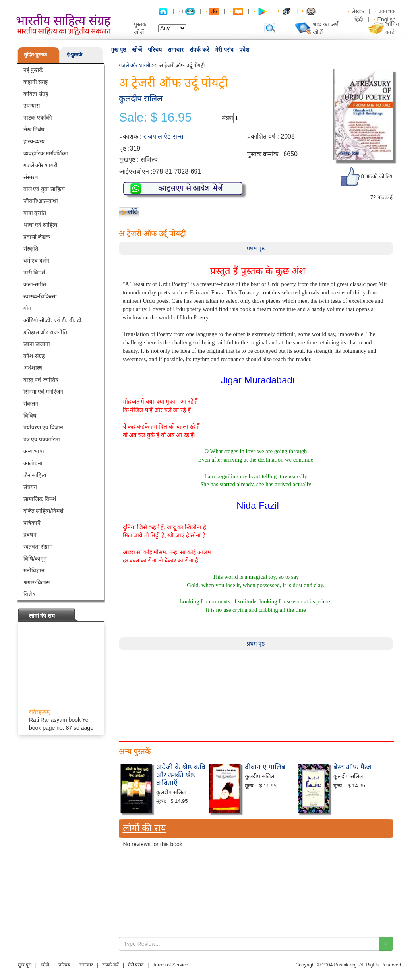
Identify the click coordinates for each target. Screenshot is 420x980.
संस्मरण (31, 177)
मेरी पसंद (224, 50)
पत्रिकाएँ (32, 523)
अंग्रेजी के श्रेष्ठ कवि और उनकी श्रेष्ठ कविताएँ (181, 775)
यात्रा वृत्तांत (35, 213)
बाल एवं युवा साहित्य (44, 189)
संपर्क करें (199, 50)
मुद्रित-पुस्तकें (35, 55)
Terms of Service (170, 965)
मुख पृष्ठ (119, 50)
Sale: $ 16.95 (156, 118)
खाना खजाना (37, 344)
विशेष (29, 594)
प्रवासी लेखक (37, 237)
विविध (30, 416)
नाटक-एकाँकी (38, 118)
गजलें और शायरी (41, 165)
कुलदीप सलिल (141, 98)
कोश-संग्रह (34, 356)
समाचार (176, 50)
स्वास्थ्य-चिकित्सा (40, 296)
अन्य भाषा (34, 451)
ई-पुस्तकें (75, 55)
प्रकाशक (387, 11)
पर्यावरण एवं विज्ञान (44, 427)
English (387, 19)
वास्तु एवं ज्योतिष (41, 380)
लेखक (358, 11)
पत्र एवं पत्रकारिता (42, 439)
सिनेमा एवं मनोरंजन (44, 392)
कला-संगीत (35, 284)
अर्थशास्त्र (33, 368)
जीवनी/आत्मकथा (41, 201)
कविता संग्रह (36, 94)
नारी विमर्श (35, 273)
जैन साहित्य (35, 475)
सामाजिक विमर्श (40, 499)
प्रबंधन (30, 535)
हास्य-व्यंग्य (34, 141)
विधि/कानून (35, 559)
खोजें (137, 50)
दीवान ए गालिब (265, 767)
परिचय (155, 50)
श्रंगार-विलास (37, 582)
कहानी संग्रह (36, 82)
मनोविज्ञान (34, 570)
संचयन (30, 487)
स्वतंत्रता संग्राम (38, 547)
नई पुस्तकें (34, 70)
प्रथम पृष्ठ (256, 248)
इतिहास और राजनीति (45, 332)
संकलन (31, 404)
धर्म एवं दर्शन (37, 261)
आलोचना (33, 463)
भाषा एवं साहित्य (41, 225)
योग (27, 308)
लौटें (133, 212)
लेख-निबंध (34, 130)
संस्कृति (31, 249)
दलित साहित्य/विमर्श (44, 511)
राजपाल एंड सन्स (164, 136)
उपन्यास (32, 106)
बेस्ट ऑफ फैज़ (352, 767)
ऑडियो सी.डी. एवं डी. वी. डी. (53, 320)
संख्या (227, 118)
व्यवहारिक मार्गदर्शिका (46, 153)
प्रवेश (244, 50)
